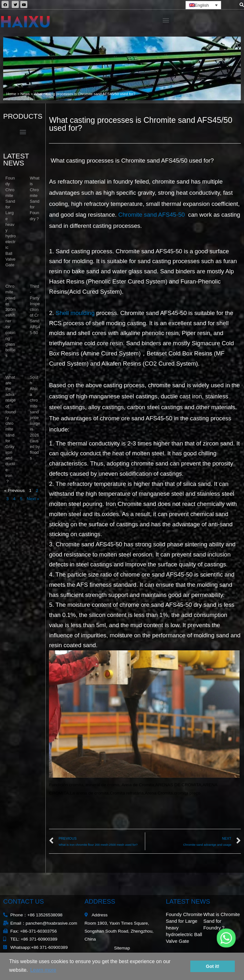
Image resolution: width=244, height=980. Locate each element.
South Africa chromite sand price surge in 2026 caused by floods (35, 418)
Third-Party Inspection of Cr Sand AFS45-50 (35, 309)
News (25, 94)
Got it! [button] (213, 966)
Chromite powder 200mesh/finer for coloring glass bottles (11, 321)
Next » (33, 499)
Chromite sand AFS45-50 (152, 215)
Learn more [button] (43, 970)
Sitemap (122, 948)
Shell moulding (75, 313)
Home (11, 94)
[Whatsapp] (226, 938)
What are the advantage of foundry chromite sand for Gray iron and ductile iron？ (11, 429)
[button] (166, 20)
